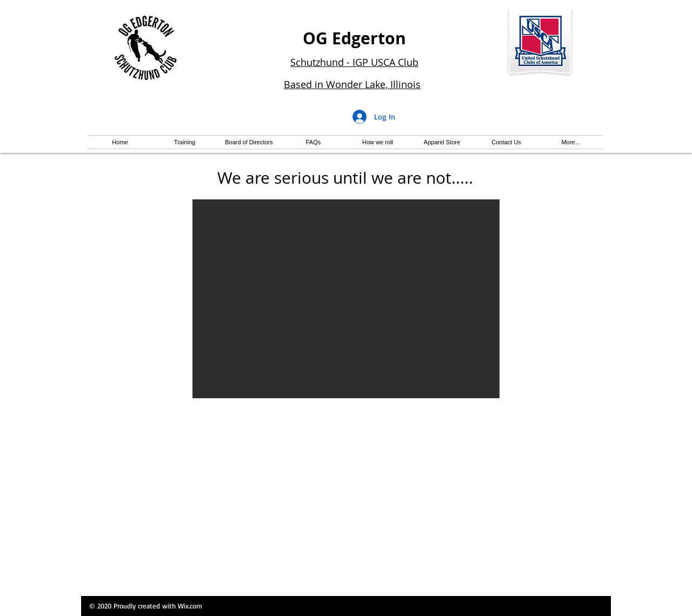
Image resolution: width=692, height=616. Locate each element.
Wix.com (190, 606)
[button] (346, 299)
